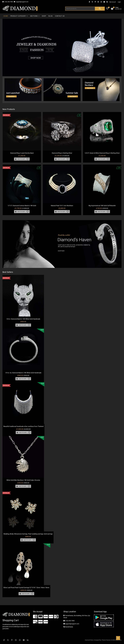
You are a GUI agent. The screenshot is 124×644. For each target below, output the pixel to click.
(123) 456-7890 (8, 2)
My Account (113, 2)
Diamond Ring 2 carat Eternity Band (22, 153)
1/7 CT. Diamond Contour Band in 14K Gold (22, 206)
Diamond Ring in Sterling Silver (62, 153)
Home (6, 16)
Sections (34, 16)
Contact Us (60, 16)
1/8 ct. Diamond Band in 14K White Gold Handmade (23, 319)
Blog (51, 16)
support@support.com (21, 2)
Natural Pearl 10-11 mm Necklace (62, 206)
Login (119, 2)
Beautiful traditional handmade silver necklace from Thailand (23, 426)
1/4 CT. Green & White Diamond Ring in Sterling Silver (102, 153)
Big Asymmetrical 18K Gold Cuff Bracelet (102, 206)
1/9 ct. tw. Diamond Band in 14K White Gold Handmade (23, 373)
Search (100, 9)
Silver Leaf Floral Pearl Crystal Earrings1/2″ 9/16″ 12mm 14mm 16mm (26, 588)
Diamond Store (89, 640)
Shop (44, 16)
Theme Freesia (106, 640)
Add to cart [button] (21, 159)
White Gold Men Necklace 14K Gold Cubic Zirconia (23, 480)
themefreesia (68, 627)
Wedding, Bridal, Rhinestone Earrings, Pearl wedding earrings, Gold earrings (28, 534)
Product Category (18, 16)
